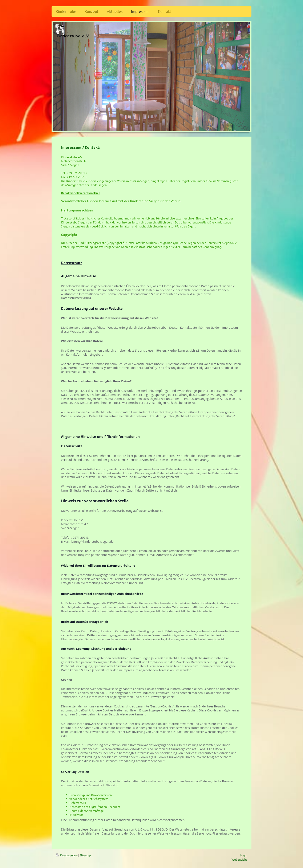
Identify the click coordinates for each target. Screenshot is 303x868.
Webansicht (239, 859)
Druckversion (67, 855)
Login (244, 855)
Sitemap (85, 855)
